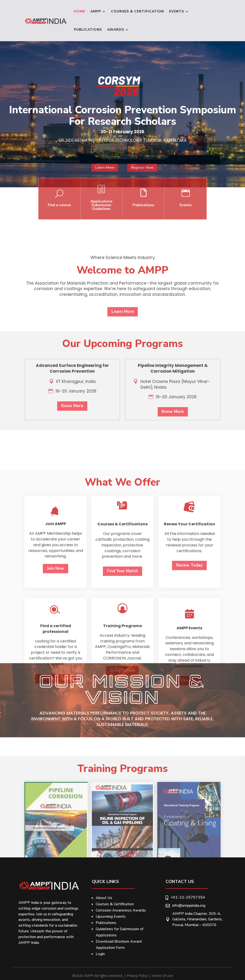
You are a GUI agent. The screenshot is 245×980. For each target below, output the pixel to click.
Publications (88, 30)
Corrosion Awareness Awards (121, 910)
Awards (116, 30)
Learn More (112, 182)
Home (80, 11)
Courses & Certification (137, 11)
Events (177, 11)
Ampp (96, 11)
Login (100, 954)
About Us (104, 898)
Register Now (135, 182)
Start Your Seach (56, 838)
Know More (72, 472)
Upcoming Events (111, 917)
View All (189, 840)
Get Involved (122, 829)
